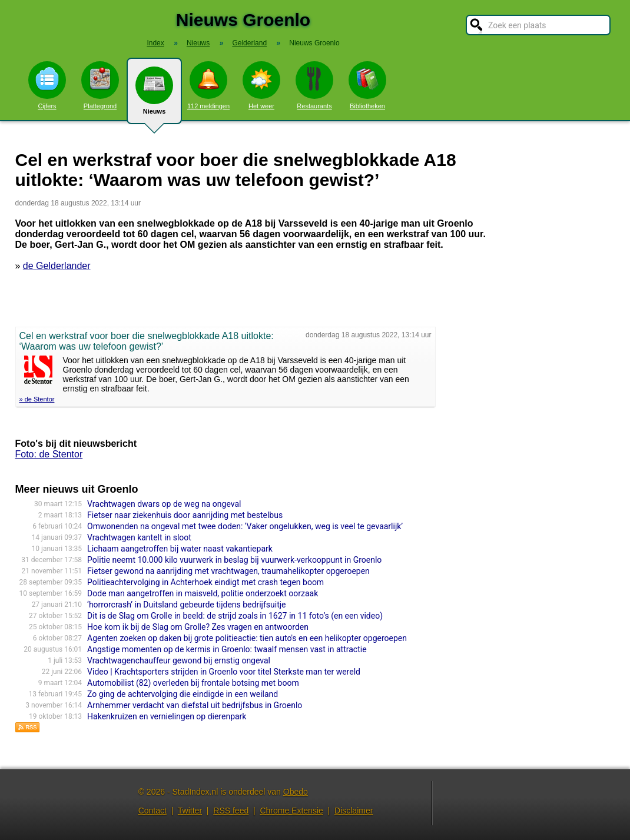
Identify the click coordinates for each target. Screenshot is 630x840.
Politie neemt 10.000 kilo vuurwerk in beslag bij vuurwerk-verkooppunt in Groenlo (234, 560)
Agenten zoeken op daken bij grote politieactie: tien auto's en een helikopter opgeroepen (247, 638)
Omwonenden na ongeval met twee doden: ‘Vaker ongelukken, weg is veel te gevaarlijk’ (245, 526)
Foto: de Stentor (49, 454)
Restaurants (314, 85)
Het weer (261, 85)
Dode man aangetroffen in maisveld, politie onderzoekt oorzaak (203, 593)
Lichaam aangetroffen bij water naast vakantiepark (180, 549)
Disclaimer (354, 811)
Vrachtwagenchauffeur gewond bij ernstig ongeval (179, 660)
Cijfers (47, 85)
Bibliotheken (367, 85)
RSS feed (231, 811)
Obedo (296, 792)
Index (155, 43)
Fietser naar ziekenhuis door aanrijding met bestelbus (185, 515)
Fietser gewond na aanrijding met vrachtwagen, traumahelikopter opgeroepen (228, 571)
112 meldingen (208, 85)
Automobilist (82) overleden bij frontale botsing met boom (193, 683)
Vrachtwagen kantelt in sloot (139, 537)
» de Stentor (37, 399)
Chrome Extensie (291, 811)
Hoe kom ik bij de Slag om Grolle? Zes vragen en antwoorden (198, 627)
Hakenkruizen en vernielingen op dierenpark (167, 716)
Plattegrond (100, 85)
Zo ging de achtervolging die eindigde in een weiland (183, 694)
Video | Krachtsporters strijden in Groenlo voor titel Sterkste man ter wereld (224, 672)
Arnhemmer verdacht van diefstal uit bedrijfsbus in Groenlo (195, 705)
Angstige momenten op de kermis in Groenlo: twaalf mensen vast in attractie (227, 649)
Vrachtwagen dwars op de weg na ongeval (164, 504)
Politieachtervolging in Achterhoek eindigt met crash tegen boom (205, 582)
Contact (152, 811)
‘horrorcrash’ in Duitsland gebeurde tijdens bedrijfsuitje (186, 605)
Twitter (190, 811)
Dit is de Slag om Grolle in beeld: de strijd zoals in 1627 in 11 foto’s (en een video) (235, 616)
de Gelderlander (57, 266)
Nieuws (154, 95)
